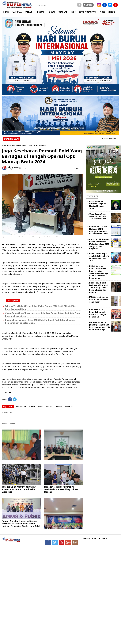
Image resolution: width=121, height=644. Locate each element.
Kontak (105, 538)
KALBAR (28, 12)
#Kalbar (32, 407)
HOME (6, 12)
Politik (36, 146)
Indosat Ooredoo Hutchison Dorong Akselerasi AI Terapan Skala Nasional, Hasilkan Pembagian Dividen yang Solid (21, 524)
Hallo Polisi (11, 146)
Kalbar (18, 146)
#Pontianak (70, 407)
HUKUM (51, 12)
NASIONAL (17, 12)
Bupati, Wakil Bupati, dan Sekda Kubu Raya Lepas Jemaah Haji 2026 (99, 257)
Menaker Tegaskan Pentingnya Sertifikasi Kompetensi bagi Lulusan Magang (61, 489)
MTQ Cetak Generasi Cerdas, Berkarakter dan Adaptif (99, 299)
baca (76, 168)
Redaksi (87, 538)
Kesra (24, 146)
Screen (88, 5)
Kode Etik (96, 538)
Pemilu (30, 146)
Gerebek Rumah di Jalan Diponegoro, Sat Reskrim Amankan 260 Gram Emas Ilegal (99, 326)
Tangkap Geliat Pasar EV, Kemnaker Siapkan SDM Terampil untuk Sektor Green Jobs (19, 489)
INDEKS (112, 12)
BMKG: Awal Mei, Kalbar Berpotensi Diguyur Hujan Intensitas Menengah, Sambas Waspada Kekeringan (99, 272)
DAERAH (41, 12)
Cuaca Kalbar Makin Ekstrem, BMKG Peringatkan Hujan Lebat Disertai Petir (98, 230)
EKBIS (73, 12)
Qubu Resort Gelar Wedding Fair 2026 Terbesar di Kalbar (98, 216)
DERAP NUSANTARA (88, 12)
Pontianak (43, 146)
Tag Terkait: (8, 407)
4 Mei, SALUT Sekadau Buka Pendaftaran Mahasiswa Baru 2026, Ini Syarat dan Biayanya (99, 244)
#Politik (59, 407)
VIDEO (102, 12)
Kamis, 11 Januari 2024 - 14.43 (16, 169)
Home (4, 146)
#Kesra (41, 407)
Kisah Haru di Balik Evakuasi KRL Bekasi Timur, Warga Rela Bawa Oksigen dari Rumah (98, 288)
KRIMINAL (63, 12)
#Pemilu (50, 407)
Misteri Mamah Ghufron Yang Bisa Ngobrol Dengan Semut (98, 205)
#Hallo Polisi (21, 407)
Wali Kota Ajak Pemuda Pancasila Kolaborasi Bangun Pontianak (98, 313)
